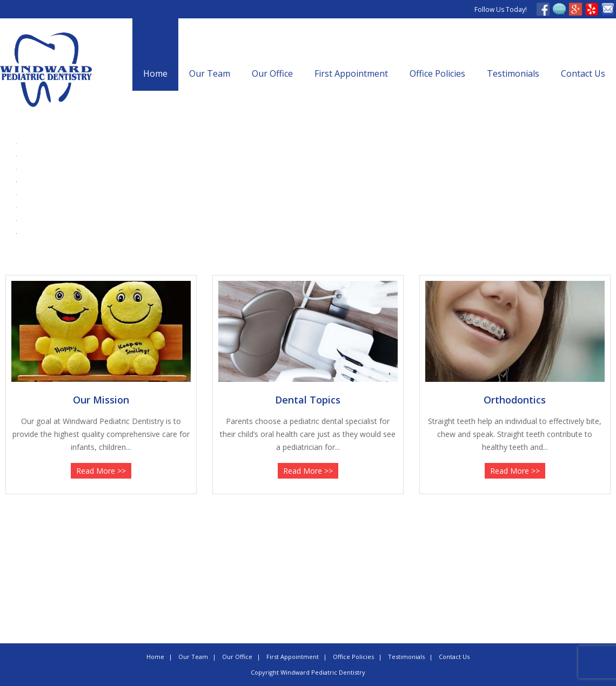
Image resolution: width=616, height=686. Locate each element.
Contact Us (583, 73)
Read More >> (101, 471)
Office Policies (437, 73)
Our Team (210, 73)
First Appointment (351, 73)
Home (155, 73)
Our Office (272, 73)
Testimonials (513, 73)
